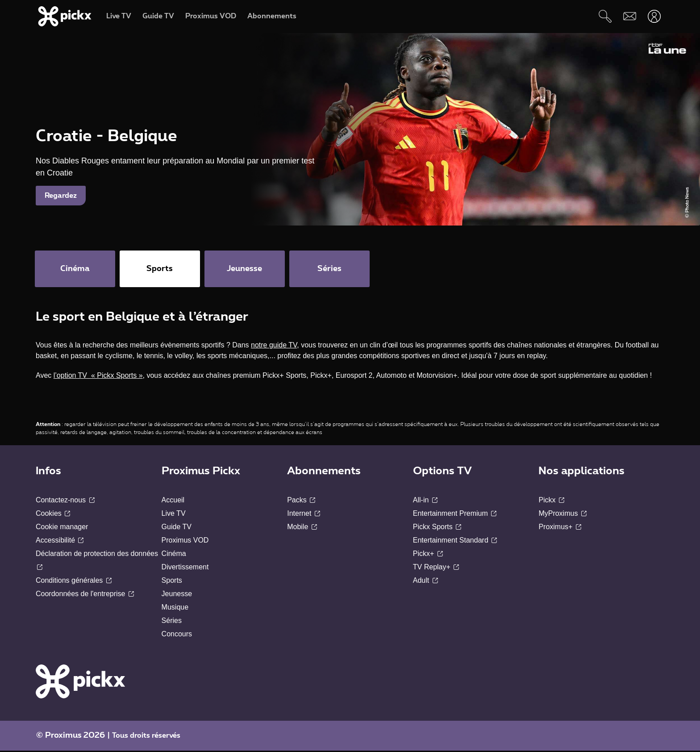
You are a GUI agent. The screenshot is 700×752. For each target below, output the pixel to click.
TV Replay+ (436, 568)
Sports (172, 582)
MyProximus (562, 515)
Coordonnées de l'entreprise (85, 595)
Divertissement (185, 568)
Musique (175, 608)
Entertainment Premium (455, 515)
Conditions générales (74, 582)
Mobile (302, 528)
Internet (304, 515)
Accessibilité (60, 541)
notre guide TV (274, 346)
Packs (301, 501)
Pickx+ (428, 555)
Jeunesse (177, 595)
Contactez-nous (65, 501)
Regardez (61, 196)
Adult (425, 582)
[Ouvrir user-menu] (654, 16)
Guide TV (177, 528)
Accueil (173, 501)
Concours (177, 635)
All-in (425, 501)
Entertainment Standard (455, 541)
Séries (172, 622)
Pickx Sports (437, 528)
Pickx (551, 501)
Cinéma (174, 555)
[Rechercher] (605, 16)
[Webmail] (630, 16)
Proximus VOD (185, 541)
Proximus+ (560, 528)
